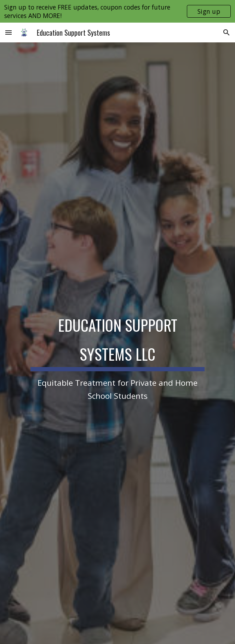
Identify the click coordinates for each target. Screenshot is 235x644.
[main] (117, 355)
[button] (8, 32)
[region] (117, 11)
